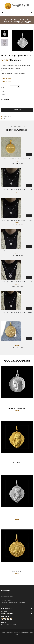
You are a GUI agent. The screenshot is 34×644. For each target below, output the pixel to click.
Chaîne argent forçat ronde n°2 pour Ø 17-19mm (17, 220)
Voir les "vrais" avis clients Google (9, 625)
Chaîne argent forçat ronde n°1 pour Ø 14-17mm (17, 190)
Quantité (4, 88)
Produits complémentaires (17, 130)
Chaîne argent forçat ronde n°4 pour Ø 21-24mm (17, 282)
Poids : (2, 119)
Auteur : (3, 116)
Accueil (5, 20)
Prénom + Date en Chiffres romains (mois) (17, 159)
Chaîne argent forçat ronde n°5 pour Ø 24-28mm (17, 312)
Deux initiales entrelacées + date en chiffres (17, 343)
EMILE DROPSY (8, 116)
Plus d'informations (17, 127)
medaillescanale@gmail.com (7, 596)
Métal (3, 92)
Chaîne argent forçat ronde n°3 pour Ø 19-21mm (17, 251)
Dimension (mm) (5, 100)
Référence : (3, 114)
